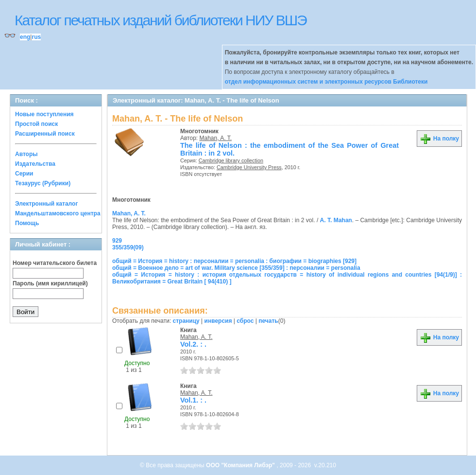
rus (36, 37)
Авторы (26, 154)
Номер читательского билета (55, 263)
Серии (24, 174)
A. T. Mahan (336, 220)
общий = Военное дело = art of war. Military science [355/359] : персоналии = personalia (236, 268)
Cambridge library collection (231, 160)
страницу (186, 321)
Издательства (35, 164)
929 (117, 241)
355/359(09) (128, 247)
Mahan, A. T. (216, 138)
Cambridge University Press (249, 167)
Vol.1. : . (193, 400)
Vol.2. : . (193, 344)
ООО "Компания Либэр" (241, 465)
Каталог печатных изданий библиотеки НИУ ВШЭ (161, 20)
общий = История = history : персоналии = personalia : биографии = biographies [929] (234, 261)
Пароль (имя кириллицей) (50, 283)
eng (25, 37)
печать (268, 321)
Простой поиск (36, 124)
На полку (439, 139)
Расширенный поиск (45, 134)
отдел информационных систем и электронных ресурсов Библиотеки (326, 82)
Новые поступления (44, 114)
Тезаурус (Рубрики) (43, 183)
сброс (245, 321)
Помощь (27, 223)
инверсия (218, 321)
